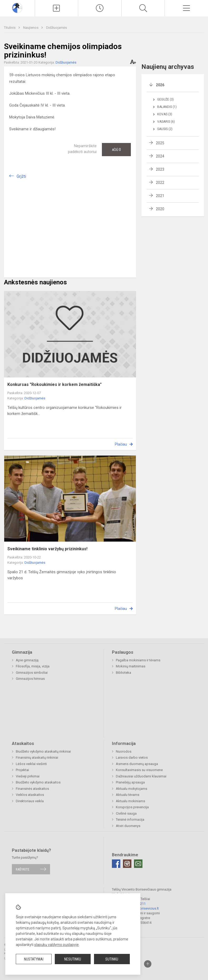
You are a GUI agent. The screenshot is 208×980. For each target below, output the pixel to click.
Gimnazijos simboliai (32, 673)
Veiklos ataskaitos (30, 795)
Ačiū (116, 150)
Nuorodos (124, 751)
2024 (160, 156)
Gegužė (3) (165, 99)
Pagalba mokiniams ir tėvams (138, 660)
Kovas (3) (165, 114)
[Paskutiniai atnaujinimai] (100, 8)
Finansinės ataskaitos (32, 789)
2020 (160, 209)
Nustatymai (34, 959)
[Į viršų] (148, 964)
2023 (160, 169)
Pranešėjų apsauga (130, 782)
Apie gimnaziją (27, 660)
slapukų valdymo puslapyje (56, 945)
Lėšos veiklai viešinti (31, 764)
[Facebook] (116, 864)
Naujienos (31, 28)
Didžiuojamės (56, 28)
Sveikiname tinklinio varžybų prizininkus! (47, 549)
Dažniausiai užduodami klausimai (141, 776)
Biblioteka (123, 673)
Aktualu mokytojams (132, 789)
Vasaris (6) (166, 122)
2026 (160, 85)
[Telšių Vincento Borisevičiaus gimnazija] (17, 8)
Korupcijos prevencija (132, 807)
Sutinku (112, 959)
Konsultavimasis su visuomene (139, 770)
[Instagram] (127, 864)
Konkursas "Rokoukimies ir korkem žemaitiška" (55, 384)
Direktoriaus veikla (30, 801)
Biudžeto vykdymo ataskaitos (38, 782)
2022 (160, 183)
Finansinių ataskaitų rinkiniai (37, 757)
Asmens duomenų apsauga (137, 764)
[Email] (138, 864)
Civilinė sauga (126, 813)
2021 (160, 196)
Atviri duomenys (128, 826)
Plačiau (121, 444)
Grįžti (21, 176)
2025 (160, 143)
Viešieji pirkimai (28, 776)
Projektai (22, 770)
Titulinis (10, 28)
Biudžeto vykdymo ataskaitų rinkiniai (43, 751)
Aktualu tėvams (128, 795)
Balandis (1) (167, 107)
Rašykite (23, 869)
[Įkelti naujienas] (57, 8)
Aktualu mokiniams (130, 801)
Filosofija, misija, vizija (33, 666)
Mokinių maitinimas (131, 666)
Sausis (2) (165, 129)
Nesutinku (73, 959)
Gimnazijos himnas (30, 679)
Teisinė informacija (130, 819)
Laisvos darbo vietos (132, 757)
